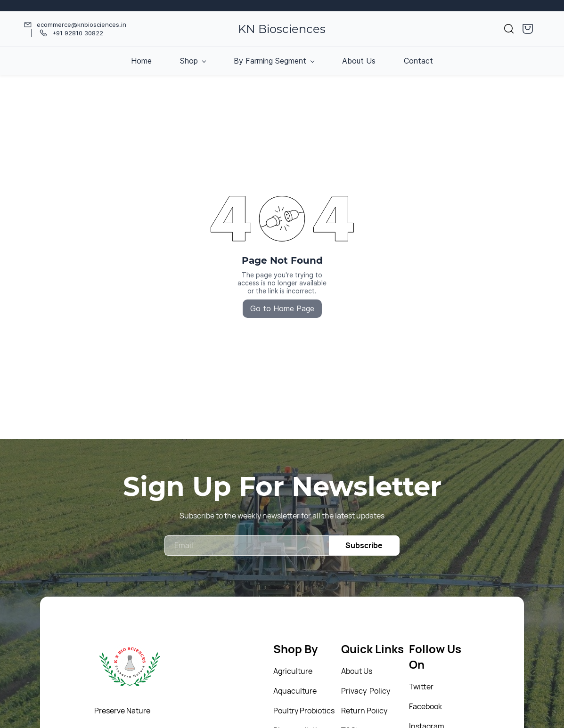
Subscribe (364, 545)
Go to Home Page (282, 308)
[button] (509, 29)
